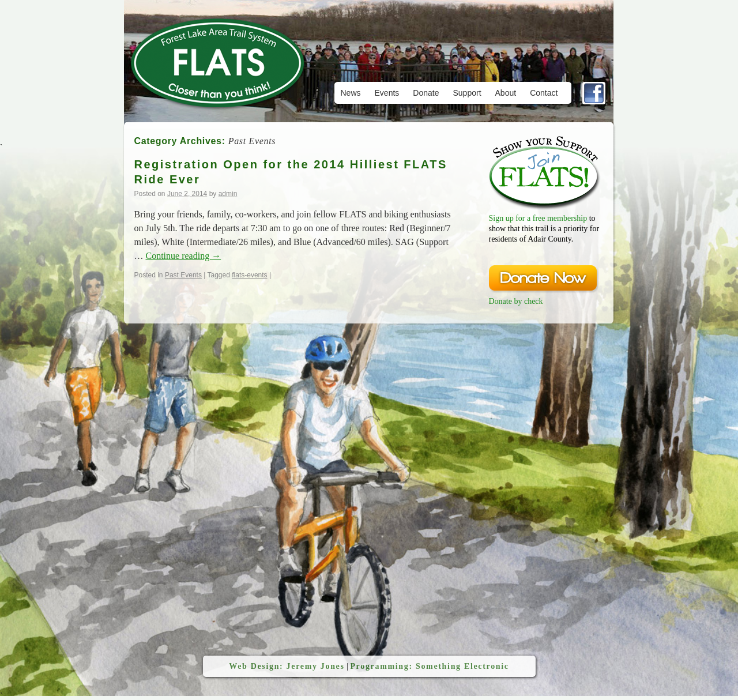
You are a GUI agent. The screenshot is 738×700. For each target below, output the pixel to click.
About (506, 93)
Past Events (183, 275)
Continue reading (184, 256)
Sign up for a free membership (538, 218)
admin (228, 194)
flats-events (249, 275)
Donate (426, 93)
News (351, 93)
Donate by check (516, 301)
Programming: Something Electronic (429, 666)
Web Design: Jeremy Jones (287, 666)
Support (467, 93)
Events (387, 93)
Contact (544, 93)
